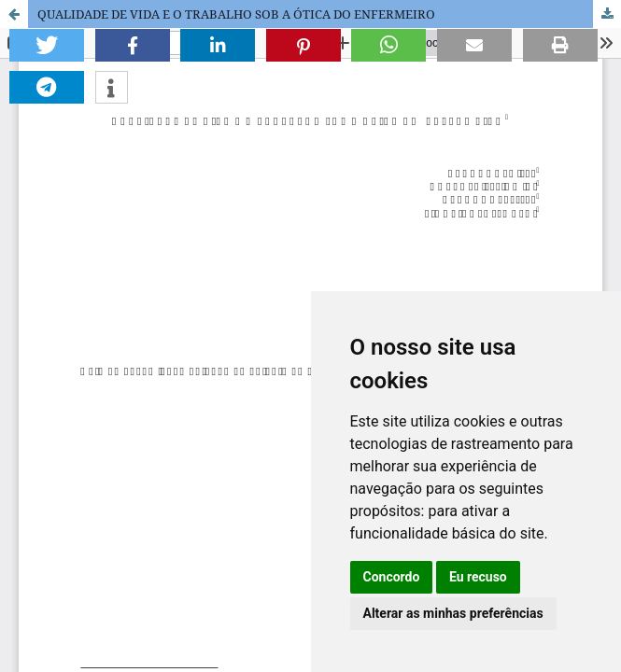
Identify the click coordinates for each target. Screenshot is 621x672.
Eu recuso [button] (478, 577)
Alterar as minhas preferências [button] (453, 613)
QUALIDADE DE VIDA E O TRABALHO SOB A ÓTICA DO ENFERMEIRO (236, 14)
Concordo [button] (392, 577)
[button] (47, 45)
